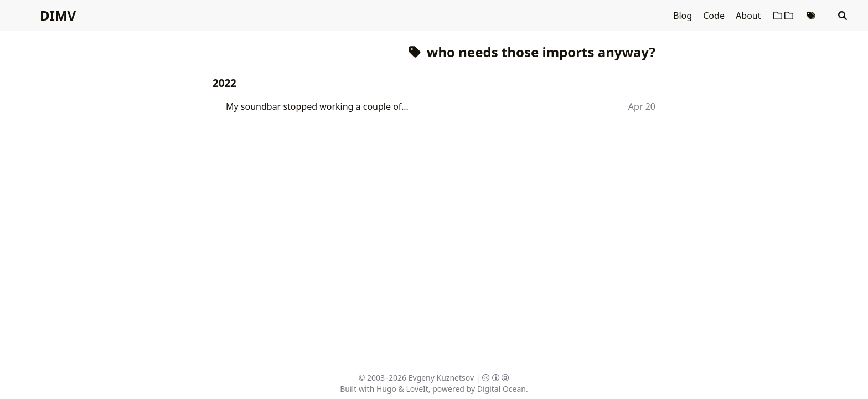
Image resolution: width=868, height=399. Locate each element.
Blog (684, 16)
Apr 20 (642, 106)
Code (715, 16)
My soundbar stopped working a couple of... (317, 106)
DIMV (58, 15)
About (750, 16)
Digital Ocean (502, 389)
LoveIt (417, 389)
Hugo (386, 389)
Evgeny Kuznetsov (441, 378)
